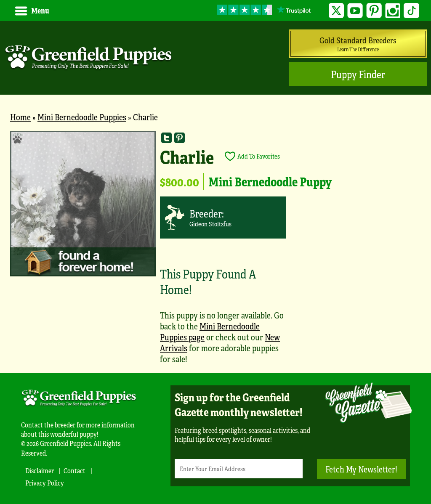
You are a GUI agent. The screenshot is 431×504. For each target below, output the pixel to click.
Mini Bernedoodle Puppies (82, 117)
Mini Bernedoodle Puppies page (210, 331)
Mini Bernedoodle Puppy (270, 181)
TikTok (411, 11)
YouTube (355, 11)
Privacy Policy (45, 483)
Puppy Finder (358, 74)
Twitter (337, 11)
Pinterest (374, 11)
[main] (215, 252)
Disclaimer (40, 471)
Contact (74, 471)
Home (20, 117)
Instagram (393, 11)
